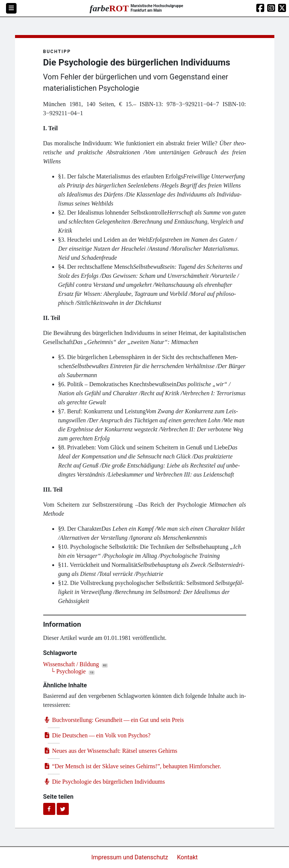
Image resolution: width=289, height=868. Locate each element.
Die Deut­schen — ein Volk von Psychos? (97, 735)
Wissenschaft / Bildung (71, 664)
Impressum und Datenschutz (130, 857)
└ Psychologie (68, 671)
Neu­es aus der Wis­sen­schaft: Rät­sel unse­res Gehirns (110, 751)
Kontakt (187, 857)
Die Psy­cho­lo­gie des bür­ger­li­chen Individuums (104, 782)
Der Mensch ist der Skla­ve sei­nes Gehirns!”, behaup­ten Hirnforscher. (132, 766)
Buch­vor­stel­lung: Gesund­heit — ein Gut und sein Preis (114, 720)
